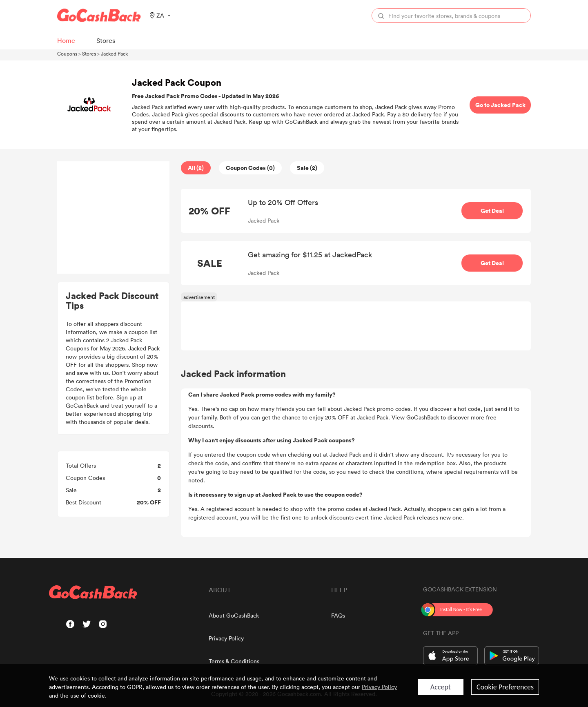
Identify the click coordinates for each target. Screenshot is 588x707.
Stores (89, 54)
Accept (441, 687)
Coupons (67, 54)
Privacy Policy (226, 638)
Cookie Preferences (505, 687)
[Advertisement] (114, 218)
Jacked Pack (114, 54)
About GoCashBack (234, 615)
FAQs (338, 615)
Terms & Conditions (234, 661)
